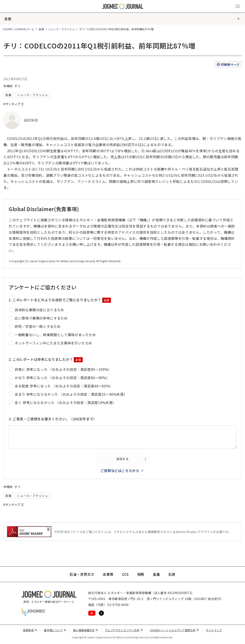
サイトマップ (214, 630)
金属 (8, 19)
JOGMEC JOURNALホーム (18, 29)
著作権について (55, 630)
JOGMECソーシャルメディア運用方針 (174, 630)
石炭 (172, 574)
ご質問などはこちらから (120, 471)
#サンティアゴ (13, 104)
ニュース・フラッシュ (62, 29)
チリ (18, 86)
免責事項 (30, 630)
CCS (125, 574)
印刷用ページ (228, 65)
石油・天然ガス (82, 574)
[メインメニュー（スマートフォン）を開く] (238, 6)
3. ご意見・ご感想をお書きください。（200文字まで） (53, 419)
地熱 (141, 574)
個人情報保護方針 (86, 630)
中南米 (8, 86)
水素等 (108, 574)
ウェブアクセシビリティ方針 (124, 630)
